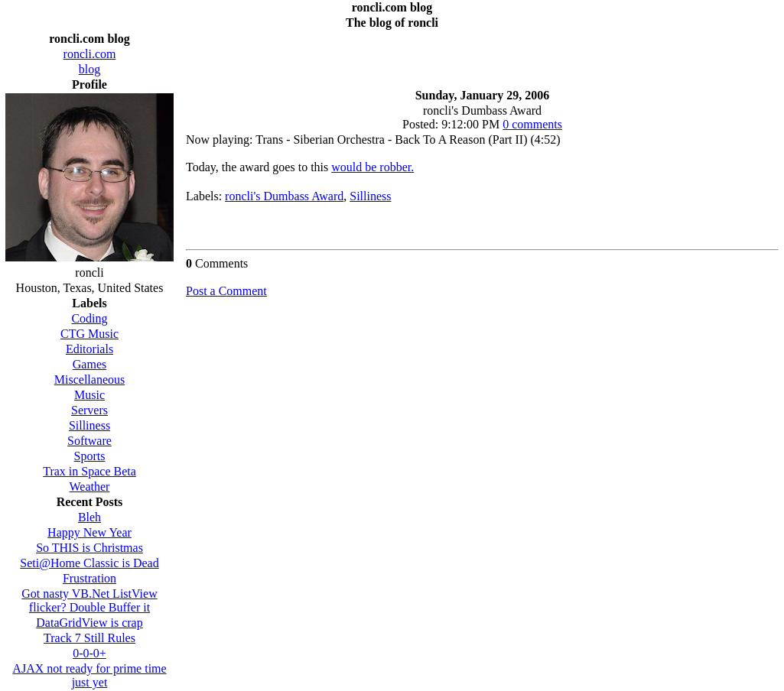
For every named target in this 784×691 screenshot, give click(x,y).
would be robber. (372, 167)
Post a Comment (226, 291)
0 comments (532, 124)
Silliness (370, 196)
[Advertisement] (483, 55)
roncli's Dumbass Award (284, 196)
